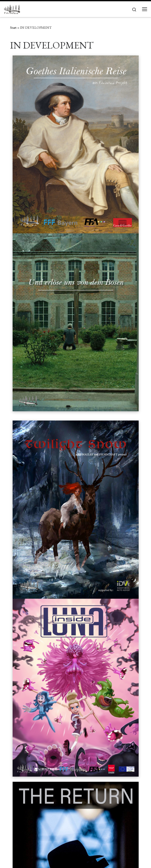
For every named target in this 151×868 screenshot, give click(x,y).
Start (13, 27)
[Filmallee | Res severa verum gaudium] (12, 8)
